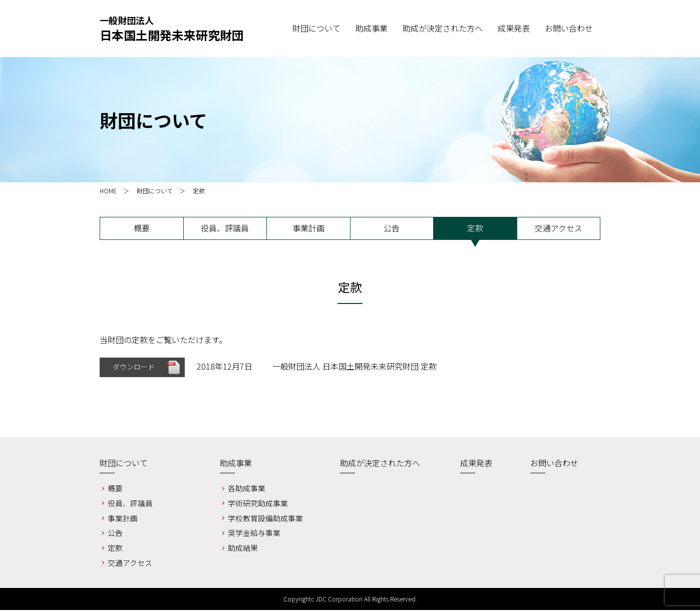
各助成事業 (247, 491)
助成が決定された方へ (380, 465)
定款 (475, 228)
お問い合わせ (554, 465)
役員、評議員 (225, 228)
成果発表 (476, 465)
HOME (108, 191)
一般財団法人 (172, 29)
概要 (142, 228)
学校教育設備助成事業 (265, 520)
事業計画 (308, 228)
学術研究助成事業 (258, 505)
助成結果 (243, 550)
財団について (155, 191)
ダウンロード (134, 368)
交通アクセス (559, 228)
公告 (392, 228)
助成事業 (236, 465)
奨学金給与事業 (254, 535)
